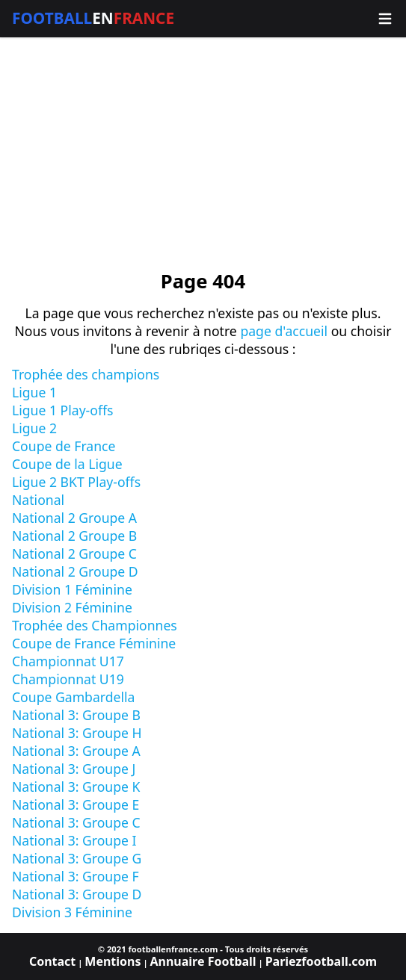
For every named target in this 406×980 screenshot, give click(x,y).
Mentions (113, 961)
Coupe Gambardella (73, 697)
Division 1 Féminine (72, 589)
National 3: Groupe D (77, 894)
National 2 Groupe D (75, 571)
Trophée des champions (86, 374)
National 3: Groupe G (77, 858)
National (38, 500)
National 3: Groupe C (76, 822)
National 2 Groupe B (74, 536)
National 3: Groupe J (74, 769)
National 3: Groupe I (74, 840)
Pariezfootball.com (321, 961)
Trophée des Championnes (95, 625)
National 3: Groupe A (76, 751)
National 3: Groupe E (76, 804)
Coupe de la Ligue (67, 464)
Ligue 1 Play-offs (62, 410)
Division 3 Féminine (72, 912)
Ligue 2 (34, 428)
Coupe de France (64, 446)
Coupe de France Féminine (94, 643)
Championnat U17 (68, 661)
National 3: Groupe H (77, 733)
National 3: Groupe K (76, 787)
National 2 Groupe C (74, 553)
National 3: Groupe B (76, 715)
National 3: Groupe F (76, 876)
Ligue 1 (34, 392)
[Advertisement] (203, 154)
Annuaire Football (203, 961)
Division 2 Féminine (72, 607)
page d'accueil (284, 331)
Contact (52, 961)
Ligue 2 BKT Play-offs (76, 482)
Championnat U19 (68, 679)
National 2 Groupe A (74, 518)
